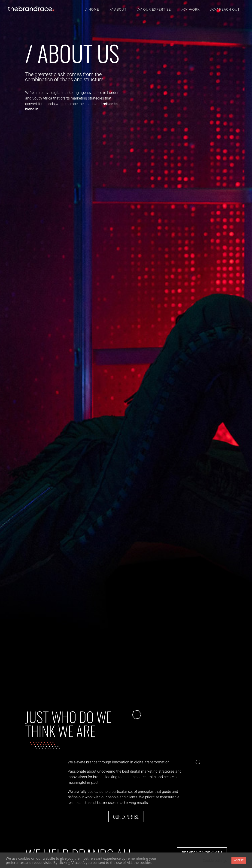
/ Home (92, 9)
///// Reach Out (225, 9)
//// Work (190, 9)
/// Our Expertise (154, 9)
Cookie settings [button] (215, 860)
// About (118, 9)
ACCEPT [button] (239, 860)
